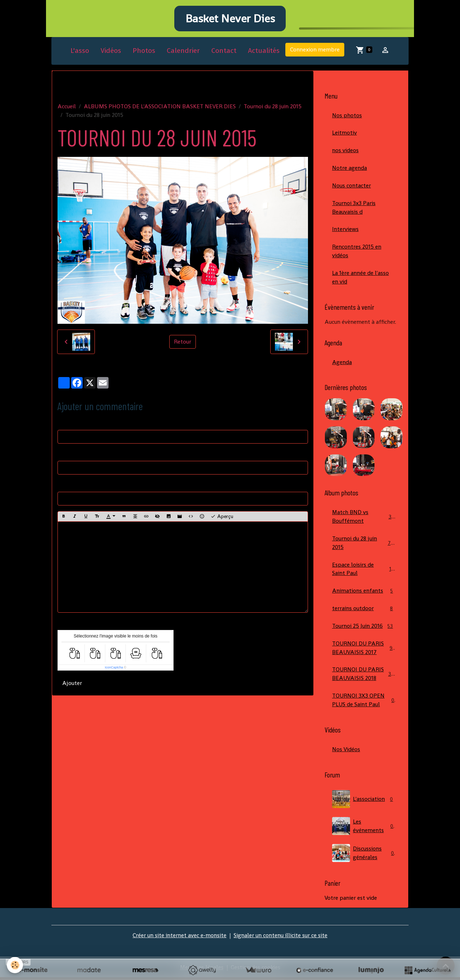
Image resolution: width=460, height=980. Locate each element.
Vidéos (111, 52)
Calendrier (183, 52)
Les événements (364, 829)
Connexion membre (315, 51)
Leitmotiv (344, 134)
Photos (144, 52)
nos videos (345, 151)
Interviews (345, 230)
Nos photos (347, 116)
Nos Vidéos (346, 752)
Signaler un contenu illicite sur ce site (280, 938)
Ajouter (72, 684)
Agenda (342, 364)
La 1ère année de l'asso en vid (360, 279)
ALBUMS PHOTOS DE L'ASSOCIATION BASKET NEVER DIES (160, 107)
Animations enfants (364, 593)
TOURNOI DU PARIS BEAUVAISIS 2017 (364, 650)
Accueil (67, 107)
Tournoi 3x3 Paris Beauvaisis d (354, 208)
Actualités (264, 52)
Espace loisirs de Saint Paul (364, 571)
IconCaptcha (114, 668)
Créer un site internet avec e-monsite (180, 938)
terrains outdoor (364, 611)
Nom (64, 423)
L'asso (80, 52)
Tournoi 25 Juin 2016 (364, 628)
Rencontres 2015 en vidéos (357, 252)
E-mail (66, 454)
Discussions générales (364, 856)
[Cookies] (15, 965)
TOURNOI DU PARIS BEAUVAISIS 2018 (364, 676)
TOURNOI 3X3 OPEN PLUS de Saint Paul (364, 702)
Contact (224, 52)
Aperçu (222, 517)
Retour (183, 343)
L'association (364, 802)
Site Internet (74, 485)
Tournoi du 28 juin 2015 (273, 107)
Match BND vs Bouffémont (364, 518)
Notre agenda (349, 169)
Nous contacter (351, 187)
